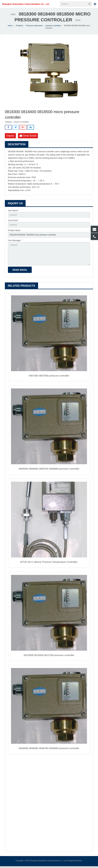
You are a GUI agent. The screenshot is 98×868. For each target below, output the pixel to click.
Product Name (14, 232)
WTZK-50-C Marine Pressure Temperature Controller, (49, 564)
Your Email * (13, 222)
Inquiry (10, 137)
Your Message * (15, 242)
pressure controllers (53, 27)
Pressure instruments (34, 27)
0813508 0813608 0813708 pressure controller (49, 657)
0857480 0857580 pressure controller (49, 377)
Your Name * (13, 212)
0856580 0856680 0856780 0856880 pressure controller (49, 470)
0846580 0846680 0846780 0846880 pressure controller (49, 750)
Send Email (28, 137)
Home (10, 27)
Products (20, 27)
